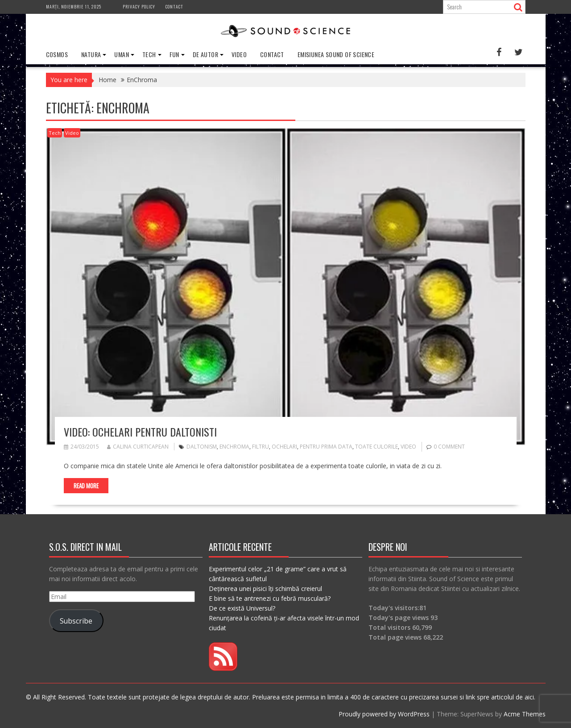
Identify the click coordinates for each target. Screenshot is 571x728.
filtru (261, 447)
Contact (174, 6)
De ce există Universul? (242, 608)
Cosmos (57, 54)
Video (239, 54)
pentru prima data (326, 447)
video (408, 447)
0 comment (449, 447)
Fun (174, 54)
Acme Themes (525, 714)
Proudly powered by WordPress (384, 714)
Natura (91, 54)
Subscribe (76, 621)
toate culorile (377, 447)
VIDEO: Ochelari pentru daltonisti (140, 432)
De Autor (205, 54)
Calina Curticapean (138, 447)
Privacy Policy (139, 6)
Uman (122, 54)
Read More (86, 486)
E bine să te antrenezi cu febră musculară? (270, 598)
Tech (149, 54)
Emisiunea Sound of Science (336, 54)
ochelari (284, 447)
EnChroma (234, 447)
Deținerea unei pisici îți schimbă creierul (265, 589)
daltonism (202, 447)
